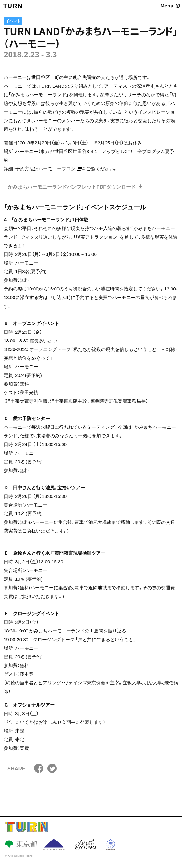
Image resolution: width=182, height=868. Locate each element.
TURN (13, 6)
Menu (167, 6)
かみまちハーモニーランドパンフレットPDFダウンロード (72, 186)
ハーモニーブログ (57, 169)
